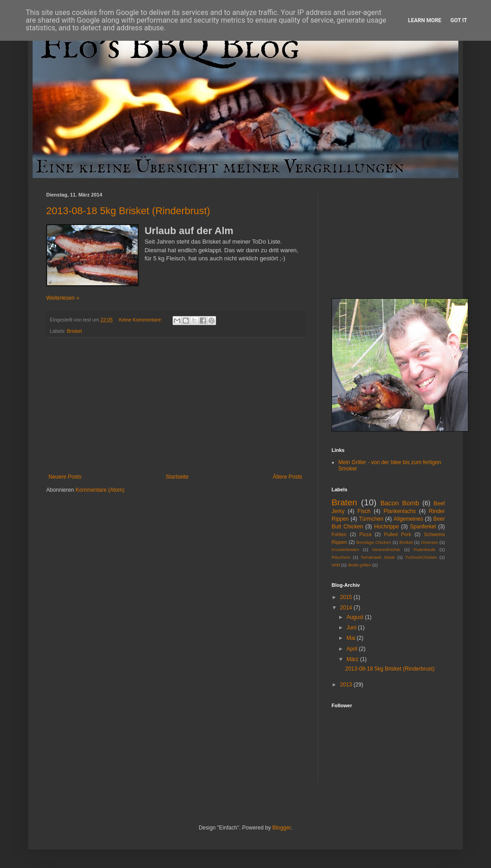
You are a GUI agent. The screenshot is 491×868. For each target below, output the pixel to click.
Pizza (365, 534)
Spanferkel (423, 527)
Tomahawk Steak (378, 557)
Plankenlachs (400, 511)
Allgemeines (408, 519)
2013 (347, 685)
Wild (336, 565)
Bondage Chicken (374, 542)
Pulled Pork (398, 534)
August (356, 617)
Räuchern (341, 557)
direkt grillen (360, 565)
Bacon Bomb (400, 503)
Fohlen (339, 534)
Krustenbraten (345, 549)
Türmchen (371, 519)
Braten (344, 502)
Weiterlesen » (63, 298)
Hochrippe (387, 527)
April (353, 649)
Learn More (425, 20)
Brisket (75, 331)
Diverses (430, 542)
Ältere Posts (287, 477)
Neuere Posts (65, 477)
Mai (352, 638)
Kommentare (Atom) (100, 490)
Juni (352, 628)
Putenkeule (424, 549)
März (353, 659)
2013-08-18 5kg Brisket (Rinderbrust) (128, 211)
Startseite (177, 477)
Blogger (282, 828)
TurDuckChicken (421, 557)
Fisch (364, 511)
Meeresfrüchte (386, 549)
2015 (347, 597)
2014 (347, 608)
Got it (459, 20)
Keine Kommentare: (141, 320)
